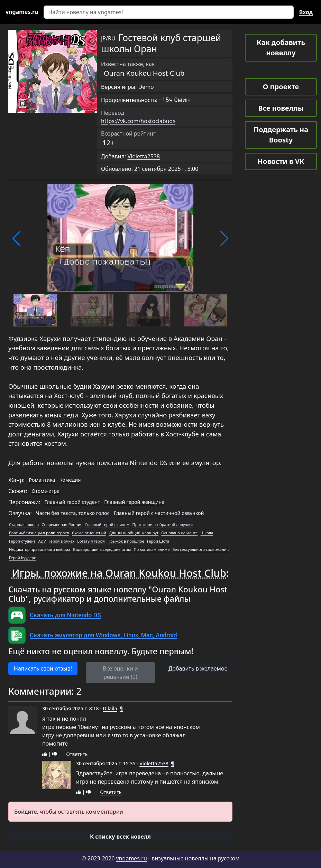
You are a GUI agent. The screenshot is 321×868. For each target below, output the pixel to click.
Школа (207, 533)
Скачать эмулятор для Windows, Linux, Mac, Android (103, 635)
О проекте (281, 87)
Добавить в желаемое (198, 668)
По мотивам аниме (152, 549)
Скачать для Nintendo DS (65, 615)
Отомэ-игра (45, 491)
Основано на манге (179, 533)
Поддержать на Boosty (281, 135)
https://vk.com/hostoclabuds (138, 121)
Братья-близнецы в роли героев (39, 533)
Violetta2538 (144, 156)
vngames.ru (132, 858)
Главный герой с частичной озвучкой (159, 513)
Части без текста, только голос (73, 513)
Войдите (26, 812)
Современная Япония (62, 524)
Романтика (42, 480)
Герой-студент (22, 541)
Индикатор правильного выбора (40, 549)
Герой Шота (158, 541)
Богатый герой (91, 541)
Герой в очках (62, 541)
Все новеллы (281, 108)
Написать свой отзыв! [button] (43, 668)
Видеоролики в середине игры (102, 549)
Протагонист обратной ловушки (163, 524)
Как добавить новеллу (281, 48)
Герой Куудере (22, 558)
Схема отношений (89, 533)
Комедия (70, 480)
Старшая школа (24, 524)
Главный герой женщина (134, 502)
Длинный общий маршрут (134, 533)
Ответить (77, 754)
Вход (306, 12)
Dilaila (110, 708)
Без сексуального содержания (201, 549)
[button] (16, 239)
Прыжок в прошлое (126, 541)
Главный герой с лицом (107, 524)
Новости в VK (281, 161)
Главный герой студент (72, 502)
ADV (42, 541)
